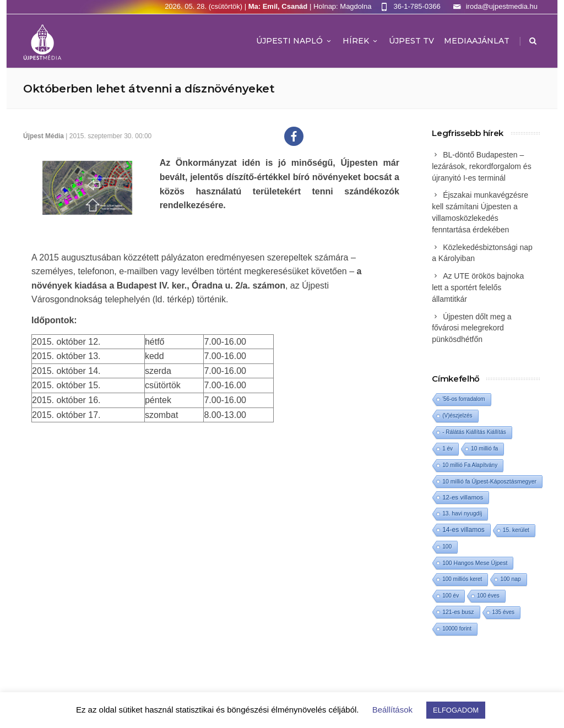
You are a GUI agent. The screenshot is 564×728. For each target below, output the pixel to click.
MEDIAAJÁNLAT (477, 41)
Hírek (361, 41)
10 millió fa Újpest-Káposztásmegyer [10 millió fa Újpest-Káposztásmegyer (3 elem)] (489, 481)
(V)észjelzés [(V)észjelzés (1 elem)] (457, 415)
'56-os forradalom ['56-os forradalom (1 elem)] (464, 399)
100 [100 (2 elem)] (447, 547)
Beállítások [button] (392, 710)
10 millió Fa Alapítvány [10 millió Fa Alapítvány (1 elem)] (470, 465)
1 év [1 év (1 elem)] (448, 449)
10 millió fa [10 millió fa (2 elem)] (484, 449)
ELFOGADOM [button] (456, 710)
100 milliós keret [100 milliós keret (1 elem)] (462, 579)
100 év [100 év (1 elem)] (451, 596)
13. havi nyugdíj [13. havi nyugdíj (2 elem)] (462, 514)
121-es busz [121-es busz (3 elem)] (458, 612)
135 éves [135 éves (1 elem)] (504, 612)
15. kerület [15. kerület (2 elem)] (516, 530)
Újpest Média (44, 136)
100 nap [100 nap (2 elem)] (510, 579)
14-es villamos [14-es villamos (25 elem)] (463, 530)
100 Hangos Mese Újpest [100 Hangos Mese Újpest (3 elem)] (475, 563)
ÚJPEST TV (411, 41)
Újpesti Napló (294, 41)
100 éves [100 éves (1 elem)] (488, 596)
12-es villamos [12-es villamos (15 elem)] (463, 497)
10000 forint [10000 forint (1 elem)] (457, 629)
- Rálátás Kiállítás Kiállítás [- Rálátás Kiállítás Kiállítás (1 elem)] (474, 432)
